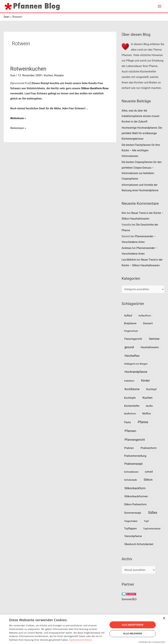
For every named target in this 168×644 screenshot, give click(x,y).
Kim (124, 213)
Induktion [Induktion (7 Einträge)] (129, 380)
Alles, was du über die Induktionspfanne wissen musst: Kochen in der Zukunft (141, 116)
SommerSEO (129, 599)
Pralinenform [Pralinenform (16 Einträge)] (148, 448)
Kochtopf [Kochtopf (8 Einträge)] (151, 389)
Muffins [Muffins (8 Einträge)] (146, 413)
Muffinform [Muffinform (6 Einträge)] (130, 413)
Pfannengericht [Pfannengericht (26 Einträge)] (135, 439)
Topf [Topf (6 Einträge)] (146, 521)
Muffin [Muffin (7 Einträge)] (149, 406)
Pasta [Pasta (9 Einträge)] (127, 422)
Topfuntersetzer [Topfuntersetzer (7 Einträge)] (152, 528)
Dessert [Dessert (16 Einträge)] (148, 323)
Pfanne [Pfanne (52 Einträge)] (143, 422)
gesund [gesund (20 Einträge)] (129, 347)
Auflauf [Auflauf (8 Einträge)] (128, 315)
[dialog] (84, 629)
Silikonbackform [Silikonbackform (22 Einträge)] (135, 488)
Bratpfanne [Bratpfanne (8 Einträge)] (130, 323)
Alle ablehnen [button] (133, 634)
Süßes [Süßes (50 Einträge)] (153, 512)
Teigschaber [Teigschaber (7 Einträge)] (131, 521)
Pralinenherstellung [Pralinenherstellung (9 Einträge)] (135, 456)
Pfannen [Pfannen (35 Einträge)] (130, 431)
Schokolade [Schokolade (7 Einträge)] (131, 479)
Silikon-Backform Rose (95, 88)
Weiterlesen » (18, 118)
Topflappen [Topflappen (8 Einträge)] (130, 528)
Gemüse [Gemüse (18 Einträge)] (154, 338)
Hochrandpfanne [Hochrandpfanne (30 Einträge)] (136, 372)
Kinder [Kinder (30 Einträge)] (145, 380)
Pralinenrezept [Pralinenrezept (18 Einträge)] (134, 464)
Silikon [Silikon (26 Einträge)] (148, 479)
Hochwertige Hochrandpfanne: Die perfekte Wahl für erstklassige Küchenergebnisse (143, 133)
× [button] (164, 618)
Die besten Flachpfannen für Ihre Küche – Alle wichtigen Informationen (141, 151)
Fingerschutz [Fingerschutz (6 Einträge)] (131, 331)
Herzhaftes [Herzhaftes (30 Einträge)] (132, 355)
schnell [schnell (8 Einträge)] (149, 471)
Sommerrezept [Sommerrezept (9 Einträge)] (133, 513)
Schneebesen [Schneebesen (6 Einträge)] (131, 471)
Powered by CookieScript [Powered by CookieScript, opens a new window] (152, 642)
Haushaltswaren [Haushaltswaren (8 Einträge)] (150, 347)
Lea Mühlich (129, 259)
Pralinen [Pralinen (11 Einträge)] (129, 448)
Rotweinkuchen (29, 69)
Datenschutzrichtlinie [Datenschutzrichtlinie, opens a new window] (81, 640)
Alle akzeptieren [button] (133, 625)
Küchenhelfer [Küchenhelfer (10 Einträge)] (132, 406)
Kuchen (49, 75)
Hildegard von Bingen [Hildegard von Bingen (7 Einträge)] (136, 364)
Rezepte (59, 75)
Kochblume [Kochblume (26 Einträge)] (132, 389)
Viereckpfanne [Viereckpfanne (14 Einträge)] (133, 536)
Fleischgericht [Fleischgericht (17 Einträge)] (133, 339)
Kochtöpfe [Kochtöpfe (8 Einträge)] (130, 397)
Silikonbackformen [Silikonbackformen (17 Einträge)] (136, 496)
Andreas (127, 248)
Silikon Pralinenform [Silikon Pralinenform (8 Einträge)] (135, 504)
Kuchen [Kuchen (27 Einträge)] (147, 397)
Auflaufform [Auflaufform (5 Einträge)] (145, 315)
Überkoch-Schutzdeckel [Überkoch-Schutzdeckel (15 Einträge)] (139, 544)
